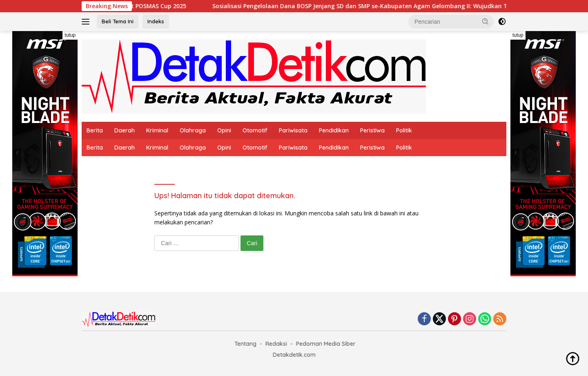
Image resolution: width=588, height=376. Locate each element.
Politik (404, 130)
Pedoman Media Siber (326, 344)
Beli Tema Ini (118, 21)
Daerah (125, 130)
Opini (224, 130)
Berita (95, 130)
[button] (486, 21)
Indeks (156, 21)
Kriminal (157, 130)
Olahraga (193, 130)
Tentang (245, 344)
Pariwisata (293, 130)
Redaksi (276, 344)
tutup (70, 35)
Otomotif (255, 130)
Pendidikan (334, 130)
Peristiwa (372, 130)
